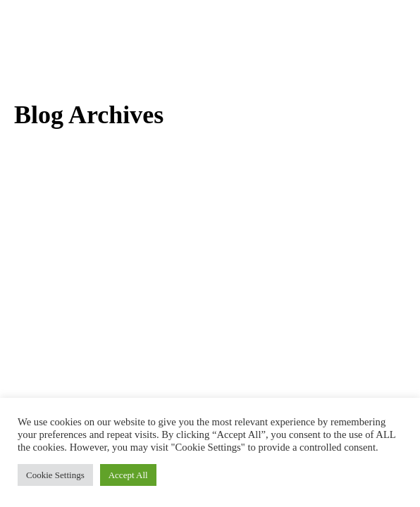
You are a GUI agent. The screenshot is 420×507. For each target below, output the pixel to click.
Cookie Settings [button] (55, 475)
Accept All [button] (128, 475)
